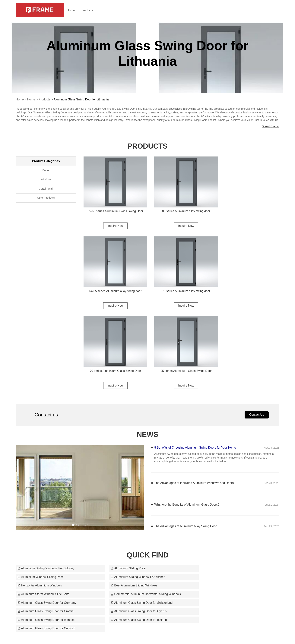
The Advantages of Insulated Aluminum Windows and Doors (194, 399)
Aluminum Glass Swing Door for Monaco (46, 519)
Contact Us (256, 330)
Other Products (46, 199)
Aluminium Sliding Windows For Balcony (46, 484)
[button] (73, 441)
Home (74, 10)
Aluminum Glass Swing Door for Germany (225, 501)
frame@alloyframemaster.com (191, 634)
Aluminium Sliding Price (124, 484)
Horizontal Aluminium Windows (129, 493)
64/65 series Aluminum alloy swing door (249, 208)
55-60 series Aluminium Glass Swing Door (114, 208)
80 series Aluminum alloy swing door (181, 208)
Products (45, 99)
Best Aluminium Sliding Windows (219, 493)
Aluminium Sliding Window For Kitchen (45, 493)
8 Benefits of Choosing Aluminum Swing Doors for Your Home (195, 363)
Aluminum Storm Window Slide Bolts (44, 501)
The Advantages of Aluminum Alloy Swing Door (186, 442)
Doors (46, 171)
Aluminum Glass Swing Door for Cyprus (224, 510)
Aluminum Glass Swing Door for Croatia (135, 510)
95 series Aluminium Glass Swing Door (249, 286)
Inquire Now (114, 223)
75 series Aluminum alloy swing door (114, 286)
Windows (46, 180)
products (90, 10)
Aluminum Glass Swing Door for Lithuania (82, 99)
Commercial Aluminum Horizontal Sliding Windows (142, 501)
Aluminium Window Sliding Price (219, 484)
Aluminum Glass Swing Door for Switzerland (49, 510)
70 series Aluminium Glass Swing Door (181, 286)
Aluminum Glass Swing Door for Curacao (225, 519)
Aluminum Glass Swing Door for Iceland (135, 519)
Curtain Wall (46, 189)
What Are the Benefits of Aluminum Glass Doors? (187, 420)
